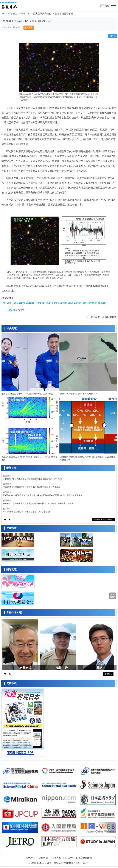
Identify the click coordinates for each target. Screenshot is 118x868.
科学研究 (13, 14)
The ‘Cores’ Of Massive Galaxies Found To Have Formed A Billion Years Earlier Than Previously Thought (54, 303)
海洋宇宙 (25, 14)
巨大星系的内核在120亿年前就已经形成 (53, 14)
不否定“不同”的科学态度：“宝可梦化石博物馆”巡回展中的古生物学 (32, 487)
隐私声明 (70, 858)
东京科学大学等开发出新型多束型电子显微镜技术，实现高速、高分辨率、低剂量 (38, 503)
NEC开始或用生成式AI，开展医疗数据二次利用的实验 (27, 512)
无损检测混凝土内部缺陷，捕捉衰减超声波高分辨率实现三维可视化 (32, 479)
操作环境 (43, 858)
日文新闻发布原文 (15, 310)
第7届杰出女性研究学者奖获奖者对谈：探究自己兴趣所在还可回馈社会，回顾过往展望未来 (43, 495)
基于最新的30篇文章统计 (103, 520)
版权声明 (56, 858)
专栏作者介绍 (14, 613)
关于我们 (104, 6)
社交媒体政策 (85, 858)
